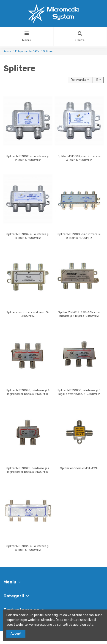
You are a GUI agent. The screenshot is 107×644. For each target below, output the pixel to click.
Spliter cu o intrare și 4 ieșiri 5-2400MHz (28, 314)
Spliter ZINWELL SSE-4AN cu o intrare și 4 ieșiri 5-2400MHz (79, 314)
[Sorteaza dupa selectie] (80, 80)
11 (98, 80)
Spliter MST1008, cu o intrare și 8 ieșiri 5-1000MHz (79, 236)
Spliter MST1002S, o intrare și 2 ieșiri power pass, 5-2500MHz (28, 470)
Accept (16, 634)
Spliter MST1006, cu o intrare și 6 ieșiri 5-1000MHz (28, 548)
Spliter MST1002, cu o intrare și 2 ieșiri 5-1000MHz (28, 158)
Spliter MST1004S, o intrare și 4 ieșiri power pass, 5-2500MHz (28, 392)
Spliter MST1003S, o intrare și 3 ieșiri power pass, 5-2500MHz (79, 392)
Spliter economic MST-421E (79, 468)
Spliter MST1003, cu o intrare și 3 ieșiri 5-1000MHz (79, 158)
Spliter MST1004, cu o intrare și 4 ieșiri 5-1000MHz (28, 236)
